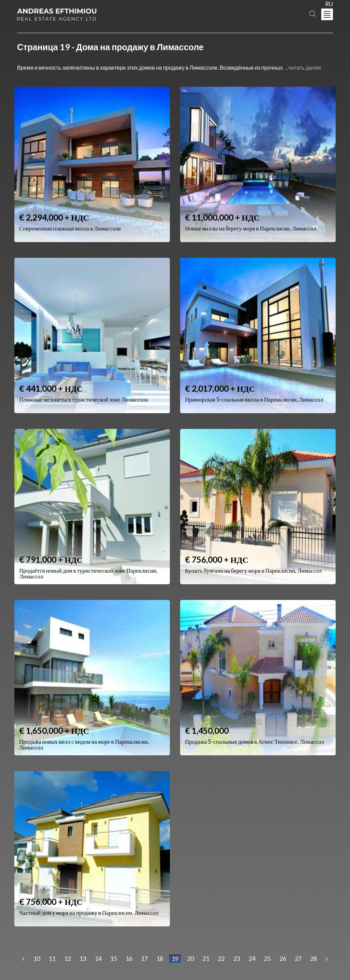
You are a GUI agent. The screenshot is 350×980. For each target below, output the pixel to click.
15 (113, 958)
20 (190, 958)
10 (37, 958)
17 (144, 958)
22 (221, 958)
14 (98, 958)
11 (52, 958)
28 (313, 958)
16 (129, 958)
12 (67, 958)
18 (160, 958)
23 (237, 958)
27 (298, 958)
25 (267, 958)
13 (83, 958)
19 (175, 958)
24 (252, 958)
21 (206, 958)
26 (283, 958)
